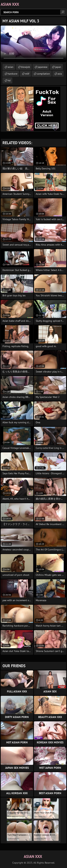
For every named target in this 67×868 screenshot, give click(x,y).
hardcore (13, 74)
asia (60, 74)
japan (58, 67)
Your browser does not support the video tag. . (33, 44)
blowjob (26, 67)
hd (9, 80)
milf (27, 74)
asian (11, 67)
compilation (43, 74)
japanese (43, 67)
